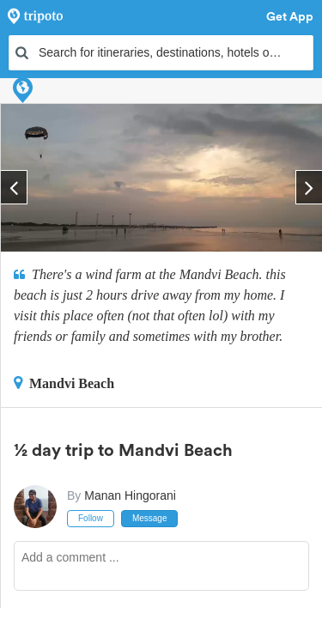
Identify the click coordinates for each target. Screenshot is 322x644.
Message (150, 518)
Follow (91, 518)
